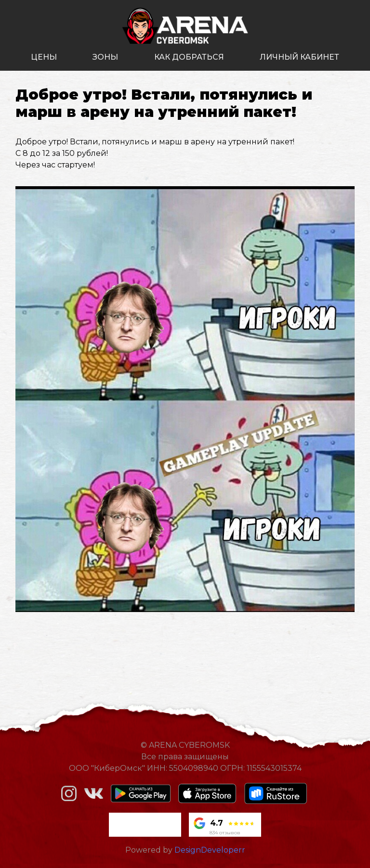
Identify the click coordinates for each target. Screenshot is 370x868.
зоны (105, 57)
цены (44, 57)
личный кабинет (299, 57)
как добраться (189, 57)
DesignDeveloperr (210, 850)
